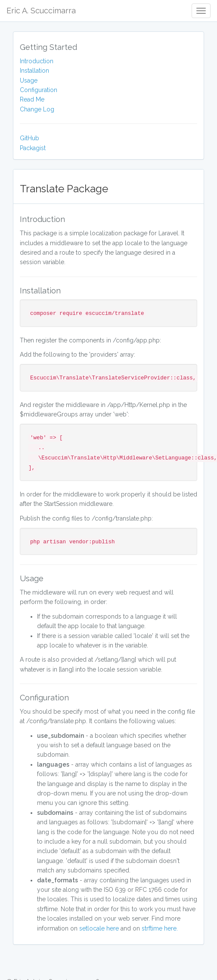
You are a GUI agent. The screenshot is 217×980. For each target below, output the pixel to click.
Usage (29, 80)
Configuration (39, 90)
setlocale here (99, 928)
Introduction (37, 61)
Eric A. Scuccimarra (41, 11)
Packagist (33, 148)
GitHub (29, 138)
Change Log (37, 109)
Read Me (32, 99)
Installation (34, 71)
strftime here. (160, 928)
